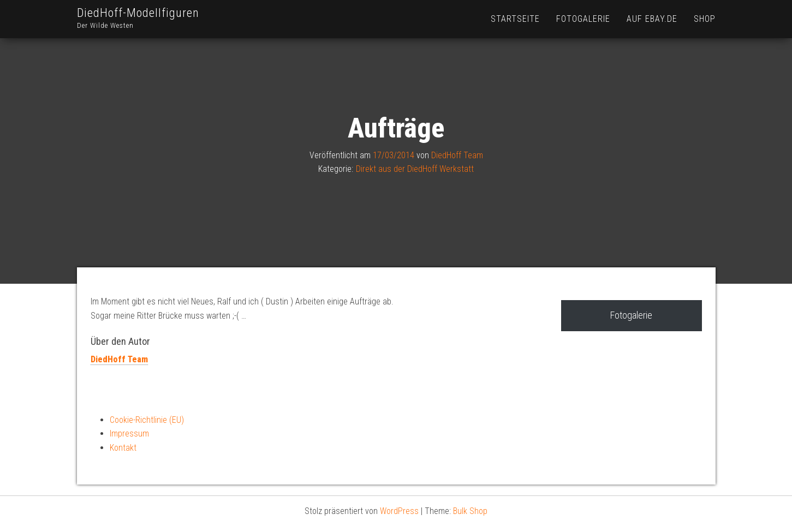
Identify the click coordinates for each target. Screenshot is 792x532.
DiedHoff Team (457, 155)
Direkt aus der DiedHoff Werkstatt (415, 169)
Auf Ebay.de (652, 19)
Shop (705, 19)
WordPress (399, 511)
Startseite (515, 19)
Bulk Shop (470, 511)
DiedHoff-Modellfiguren (138, 13)
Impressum (129, 434)
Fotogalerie (583, 19)
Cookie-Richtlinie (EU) (147, 420)
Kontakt (123, 448)
